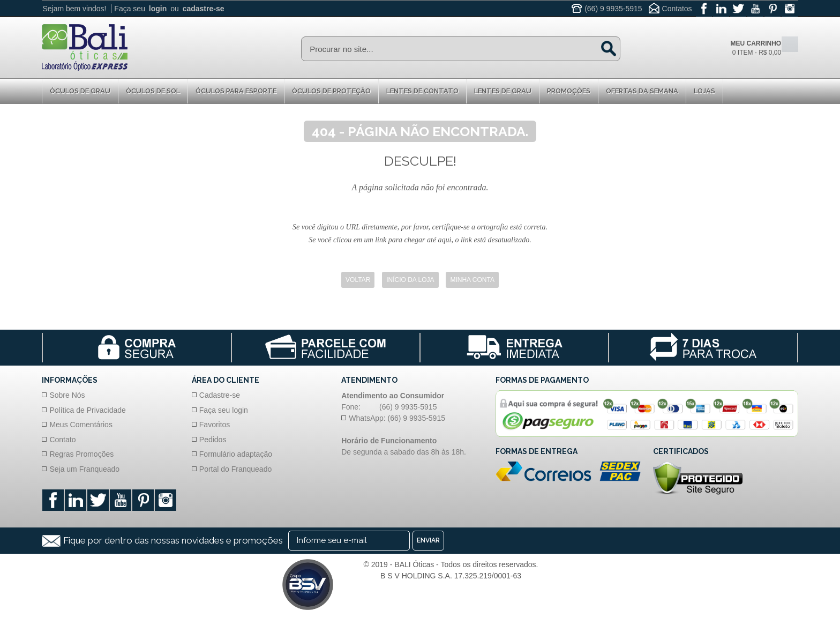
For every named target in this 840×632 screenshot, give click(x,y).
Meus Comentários (81, 425)
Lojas (704, 91)
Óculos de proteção (331, 91)
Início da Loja (410, 280)
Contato (62, 440)
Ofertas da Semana (642, 91)
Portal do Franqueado (235, 469)
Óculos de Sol (153, 91)
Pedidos (213, 440)
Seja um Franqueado (84, 469)
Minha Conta (472, 280)
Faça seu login (224, 410)
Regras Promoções (81, 454)
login (158, 9)
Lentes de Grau (503, 91)
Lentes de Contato (422, 91)
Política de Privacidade (87, 410)
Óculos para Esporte (236, 91)
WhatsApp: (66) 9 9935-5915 (397, 418)
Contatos (677, 9)
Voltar (358, 280)
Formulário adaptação (236, 454)
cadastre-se (204, 9)
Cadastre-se (220, 395)
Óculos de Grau (80, 91)
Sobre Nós (67, 395)
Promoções (569, 91)
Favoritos (215, 425)
